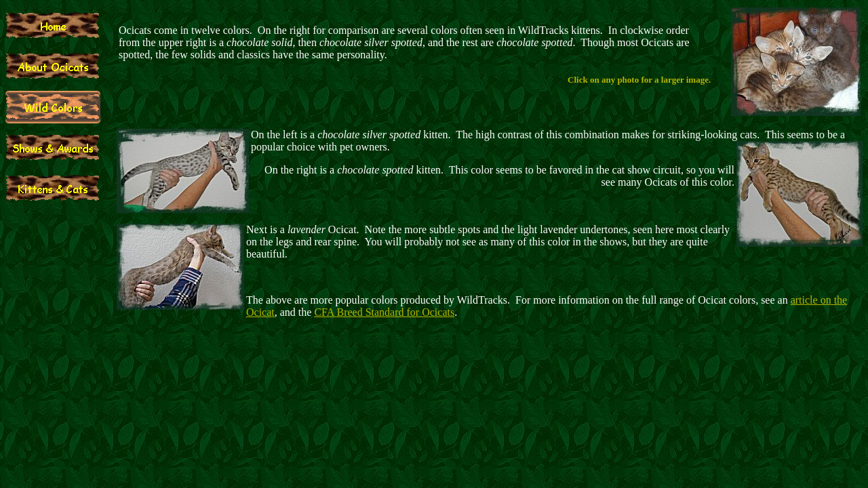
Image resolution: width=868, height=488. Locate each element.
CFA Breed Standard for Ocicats (384, 312)
